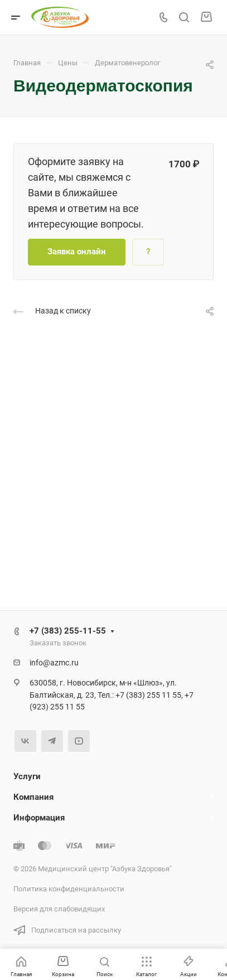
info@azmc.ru (54, 663)
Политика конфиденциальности (69, 889)
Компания (33, 797)
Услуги (27, 776)
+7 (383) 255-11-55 (68, 631)
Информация (39, 818)
